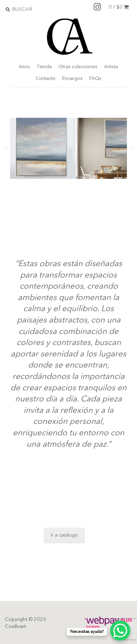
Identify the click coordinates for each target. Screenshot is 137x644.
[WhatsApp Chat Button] (120, 631)
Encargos (72, 79)
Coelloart (15, 627)
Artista (111, 67)
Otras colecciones (78, 67)
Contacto (45, 79)
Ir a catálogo (64, 535)
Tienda (44, 67)
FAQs (95, 79)
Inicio (25, 67)
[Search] (41, 9)
